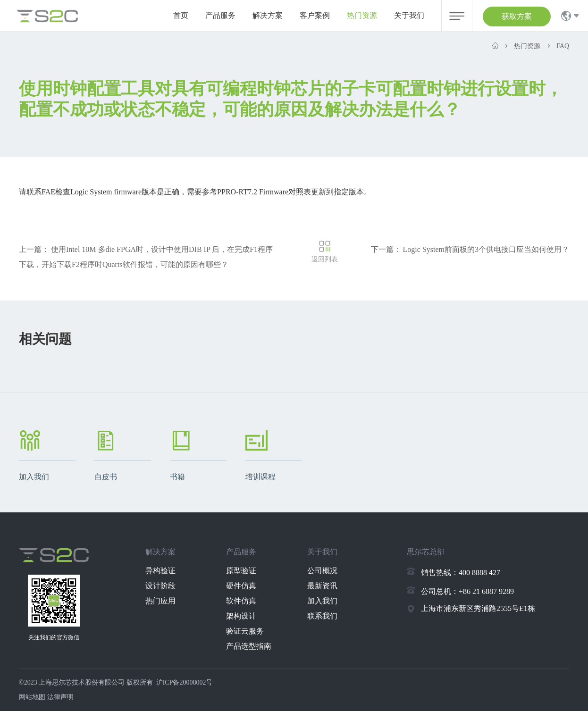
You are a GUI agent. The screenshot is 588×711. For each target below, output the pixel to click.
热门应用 (160, 601)
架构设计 (241, 616)
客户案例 (315, 15)
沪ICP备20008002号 (185, 682)
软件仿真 (241, 601)
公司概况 (322, 571)
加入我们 (322, 601)
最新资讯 (322, 586)
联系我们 (322, 616)
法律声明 (60, 697)
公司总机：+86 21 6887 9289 (467, 591)
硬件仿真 (241, 586)
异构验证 (160, 571)
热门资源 (362, 15)
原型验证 (241, 571)
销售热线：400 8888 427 (461, 573)
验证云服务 (245, 631)
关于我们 (409, 15)
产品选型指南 (249, 646)
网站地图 (32, 697)
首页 (181, 15)
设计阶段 (160, 586)
